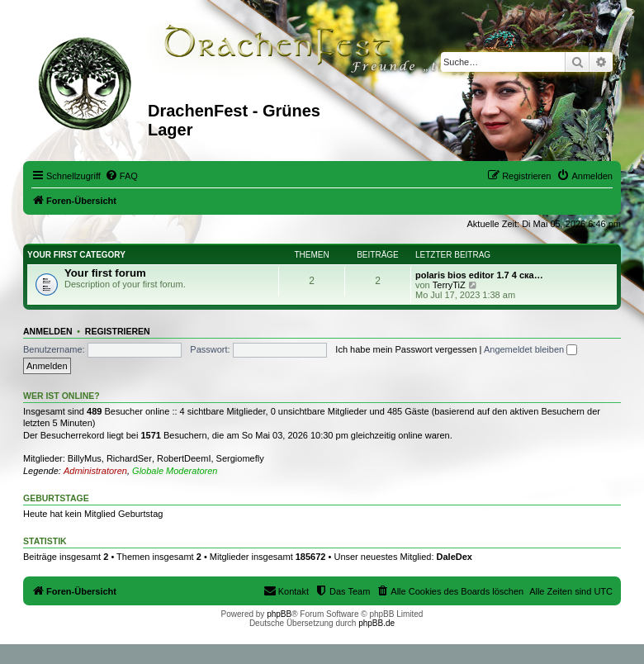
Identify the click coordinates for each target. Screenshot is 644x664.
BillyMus (85, 458)
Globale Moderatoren (175, 471)
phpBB (279, 614)
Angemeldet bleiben (530, 349)
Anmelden (48, 331)
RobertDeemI (184, 458)
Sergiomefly (240, 458)
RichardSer (129, 458)
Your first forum (105, 273)
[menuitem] (121, 176)
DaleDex (455, 557)
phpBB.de (376, 623)
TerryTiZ (449, 285)
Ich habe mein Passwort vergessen (406, 349)
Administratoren (95, 471)
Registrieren (118, 331)
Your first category (76, 255)
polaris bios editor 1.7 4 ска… (479, 275)
